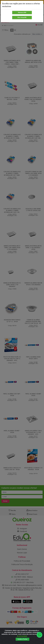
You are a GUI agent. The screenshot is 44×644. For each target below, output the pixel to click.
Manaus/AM (22, 12)
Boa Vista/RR (22, 17)
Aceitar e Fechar (23, 639)
